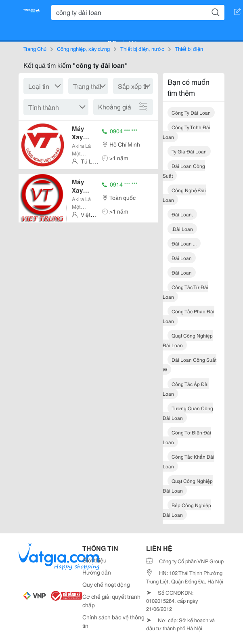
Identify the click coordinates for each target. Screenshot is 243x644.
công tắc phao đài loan (189, 316)
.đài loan (182, 229)
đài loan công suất (184, 171)
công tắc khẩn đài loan (189, 461)
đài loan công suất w (190, 364)
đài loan (182, 258)
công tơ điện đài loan (187, 437)
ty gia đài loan (189, 151)
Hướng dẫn (97, 572)
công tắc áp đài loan (186, 389)
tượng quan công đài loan (188, 413)
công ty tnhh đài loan (186, 132)
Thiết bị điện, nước (142, 48)
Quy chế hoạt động (106, 584)
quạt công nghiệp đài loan (188, 340)
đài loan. (182, 214)
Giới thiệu (94, 560)
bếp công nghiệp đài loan (187, 510)
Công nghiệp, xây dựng (83, 48)
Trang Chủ (35, 48)
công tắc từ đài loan (185, 292)
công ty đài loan (191, 112)
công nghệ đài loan (184, 195)
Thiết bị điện (189, 48)
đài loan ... (184, 243)
